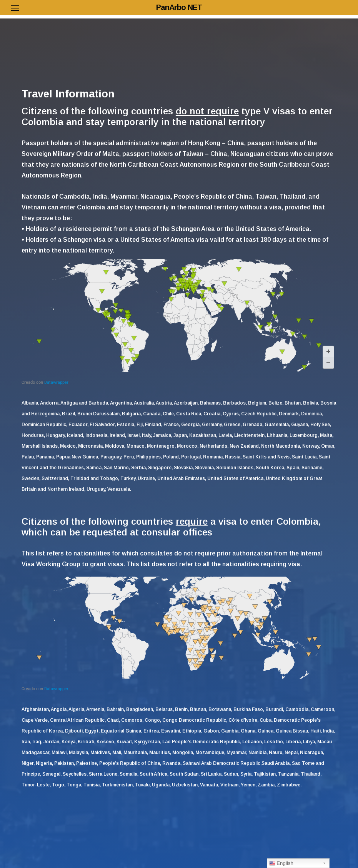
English (281, 863)
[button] (15, 8)
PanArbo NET (179, 8)
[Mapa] (179, 322)
